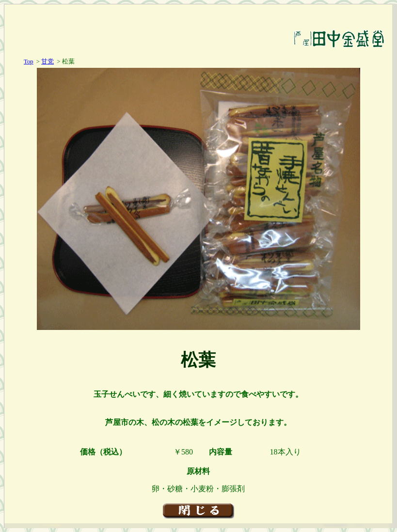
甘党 (48, 62)
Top (29, 62)
